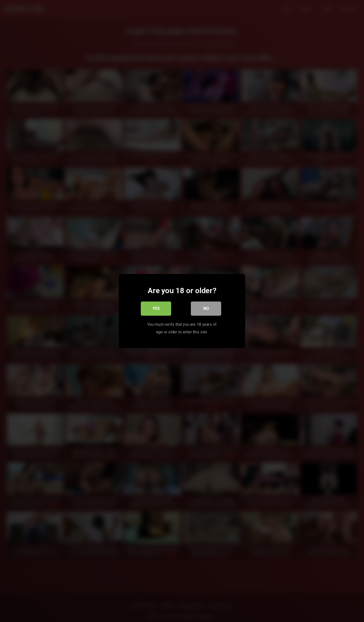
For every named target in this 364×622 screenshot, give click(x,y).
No (206, 308)
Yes (156, 308)
